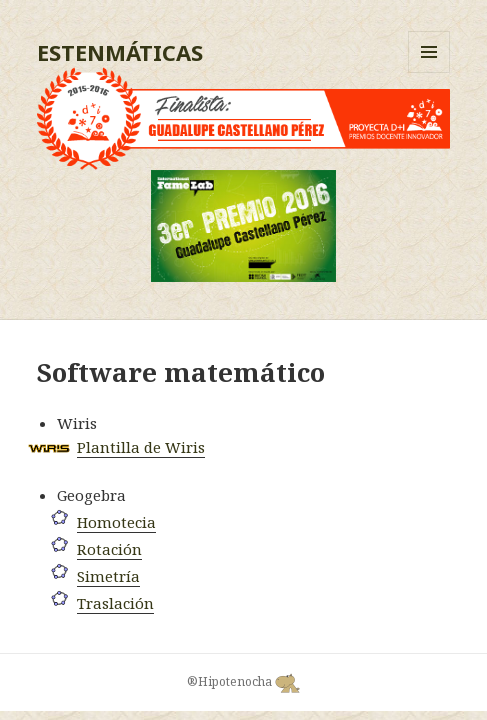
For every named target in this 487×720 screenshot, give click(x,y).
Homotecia (116, 522)
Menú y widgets (429, 72)
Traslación (115, 603)
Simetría (108, 576)
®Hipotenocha (243, 682)
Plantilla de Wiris (141, 447)
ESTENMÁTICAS (120, 52)
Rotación (109, 549)
